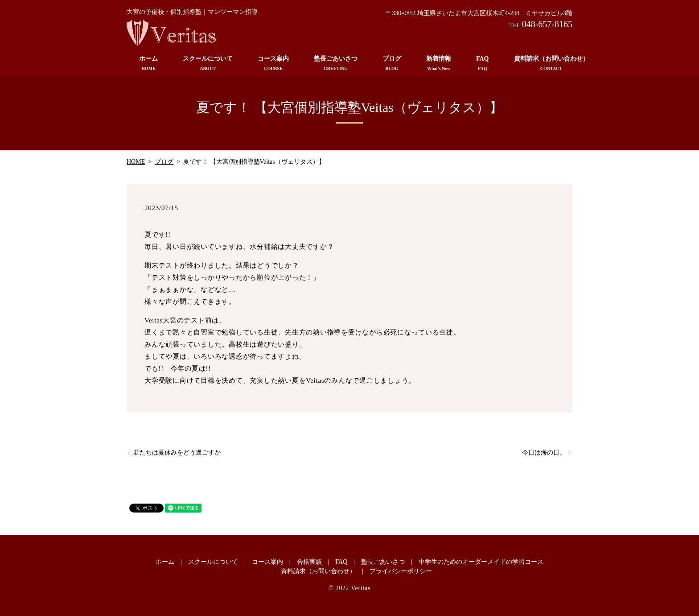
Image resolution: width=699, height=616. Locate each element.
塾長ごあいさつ (336, 64)
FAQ (483, 64)
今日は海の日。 (544, 453)
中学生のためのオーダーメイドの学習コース (481, 562)
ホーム (148, 64)
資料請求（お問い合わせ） (551, 64)
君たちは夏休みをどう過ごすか (177, 453)
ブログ (392, 64)
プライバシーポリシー (401, 571)
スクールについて (208, 64)
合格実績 (309, 562)
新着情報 (439, 64)
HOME (136, 162)
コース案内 (273, 64)
